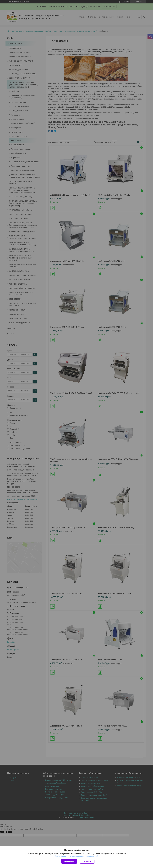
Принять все (69, 861)
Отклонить (87, 861)
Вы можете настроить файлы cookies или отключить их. (76, 856)
